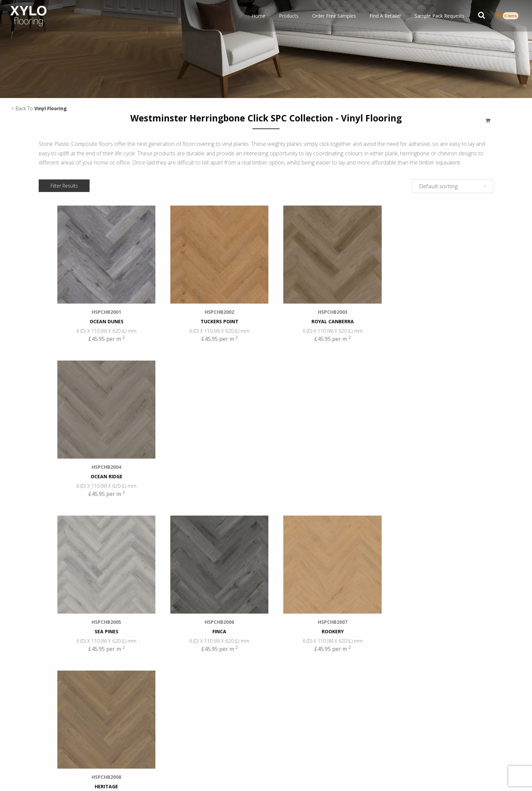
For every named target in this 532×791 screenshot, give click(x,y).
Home (259, 16)
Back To (41, 108)
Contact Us (438, 734)
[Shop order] (453, 186)
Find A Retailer (385, 16)
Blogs (432, 715)
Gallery (433, 725)
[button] (481, 16)
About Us (436, 705)
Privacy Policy (277, 779)
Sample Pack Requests (440, 16)
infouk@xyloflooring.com (351, 713)
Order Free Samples (334, 16)
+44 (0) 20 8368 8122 (349, 706)
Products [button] (289, 16)
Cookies (320, 779)
